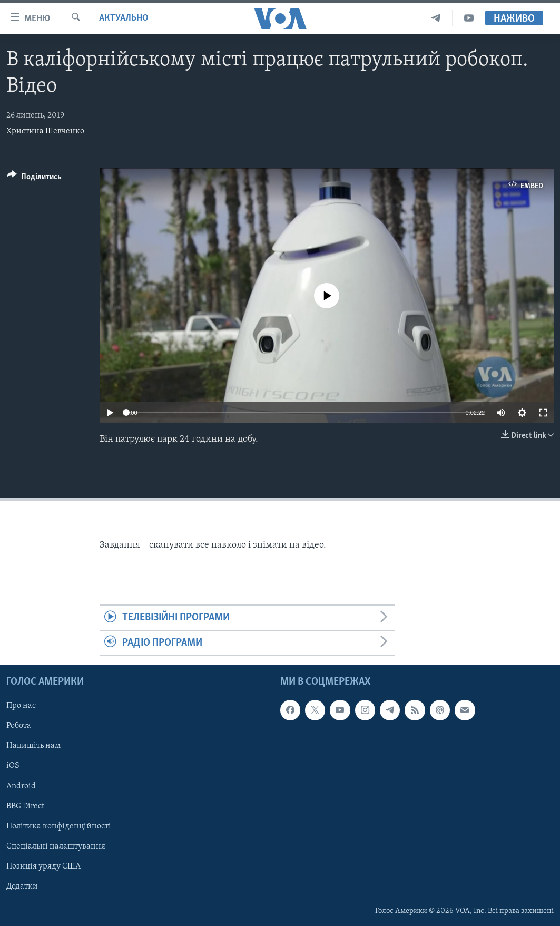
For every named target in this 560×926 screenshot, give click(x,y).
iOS (13, 766)
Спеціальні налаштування (56, 846)
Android (21, 786)
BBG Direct (25, 806)
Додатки (22, 886)
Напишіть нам (33, 746)
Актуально (124, 18)
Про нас (21, 706)
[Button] (34, 178)
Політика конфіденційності (59, 826)
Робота (19, 726)
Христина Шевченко (45, 131)
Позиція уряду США (43, 866)
